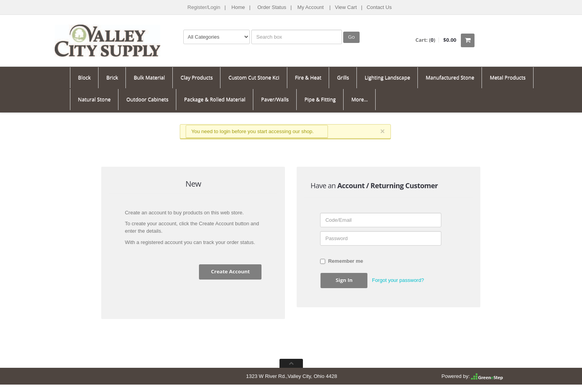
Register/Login (204, 7)
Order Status (272, 7)
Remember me (342, 261)
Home (238, 7)
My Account (311, 7)
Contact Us (379, 7)
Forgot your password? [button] (398, 280)
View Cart (346, 7)
